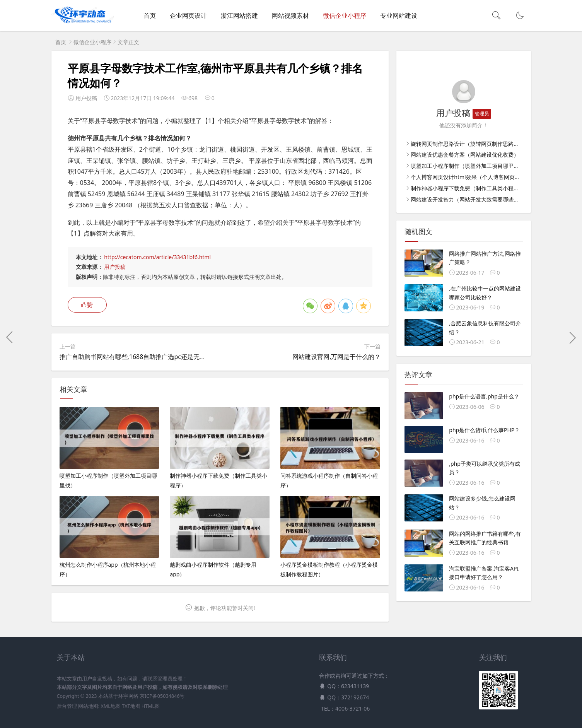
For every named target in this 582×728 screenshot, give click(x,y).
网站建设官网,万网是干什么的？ (336, 357)
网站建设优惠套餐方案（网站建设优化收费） (465, 155)
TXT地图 (131, 706)
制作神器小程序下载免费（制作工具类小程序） (468, 188)
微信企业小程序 (345, 15)
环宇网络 (128, 696)
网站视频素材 (290, 15)
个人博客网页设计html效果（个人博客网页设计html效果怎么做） (490, 177)
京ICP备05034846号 (162, 696)
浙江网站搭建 (239, 15)
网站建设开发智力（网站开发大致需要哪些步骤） (470, 199)
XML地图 (110, 706)
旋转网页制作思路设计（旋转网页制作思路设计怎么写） (478, 144)
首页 (150, 15)
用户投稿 (115, 267)
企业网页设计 (188, 15)
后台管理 (67, 706)
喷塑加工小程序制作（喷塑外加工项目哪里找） (468, 166)
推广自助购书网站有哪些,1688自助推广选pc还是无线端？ (139, 357)
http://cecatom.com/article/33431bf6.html (157, 257)
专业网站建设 (399, 15)
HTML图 (151, 706)
